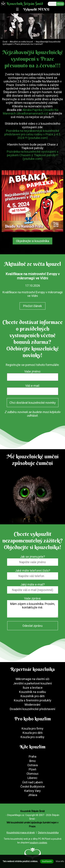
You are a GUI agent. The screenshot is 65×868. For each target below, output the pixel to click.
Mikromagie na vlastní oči (32, 679)
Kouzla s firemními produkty (33, 700)
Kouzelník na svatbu (32, 692)
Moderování (32, 705)
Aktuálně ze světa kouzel (21, 42)
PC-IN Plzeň (44, 839)
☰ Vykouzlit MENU (33, 9)
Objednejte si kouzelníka (32, 241)
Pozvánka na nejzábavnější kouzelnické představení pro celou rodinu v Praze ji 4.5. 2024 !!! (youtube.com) (33, 134)
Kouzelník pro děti (33, 696)
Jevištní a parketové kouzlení (32, 683)
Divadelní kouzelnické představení (32, 709)
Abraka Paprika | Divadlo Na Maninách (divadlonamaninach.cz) (31, 112)
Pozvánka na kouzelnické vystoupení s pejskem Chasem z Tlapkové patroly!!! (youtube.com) (33, 155)
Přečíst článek (32, 306)
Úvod (5, 42)
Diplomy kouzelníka (48, 833)
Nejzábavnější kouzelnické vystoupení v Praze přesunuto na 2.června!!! (31, 43)
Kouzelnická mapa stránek (21, 833)
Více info (60, 861)
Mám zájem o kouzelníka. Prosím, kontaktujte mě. (33, 609)
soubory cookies (38, 843)
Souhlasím (47, 861)
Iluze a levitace (33, 688)
